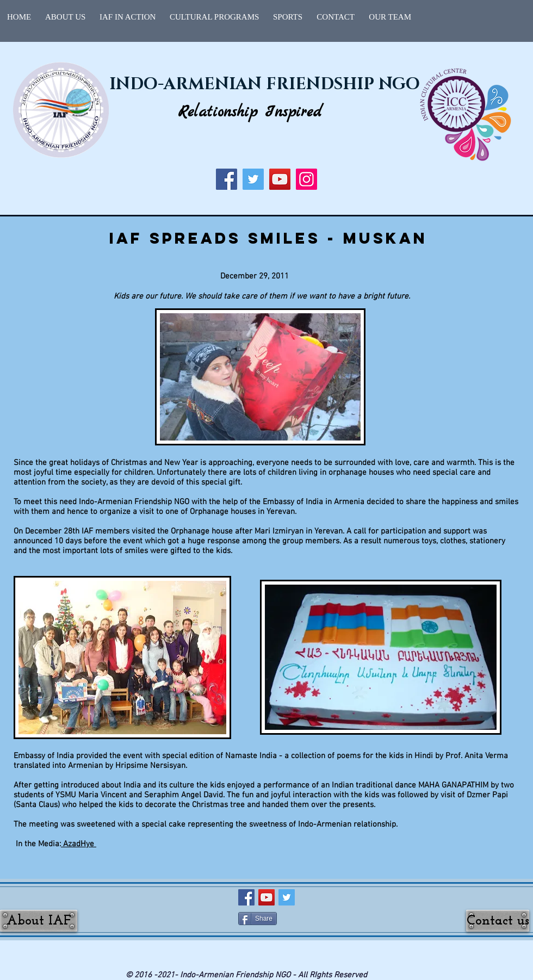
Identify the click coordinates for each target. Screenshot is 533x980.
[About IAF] (39, 921)
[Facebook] (227, 179)
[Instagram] (306, 179)
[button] (128, 17)
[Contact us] (498, 921)
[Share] (258, 919)
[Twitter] (253, 179)
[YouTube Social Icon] (266, 897)
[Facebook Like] (303, 919)
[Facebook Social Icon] (246, 897)
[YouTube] (280, 179)
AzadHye (80, 844)
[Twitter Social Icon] (287, 897)
